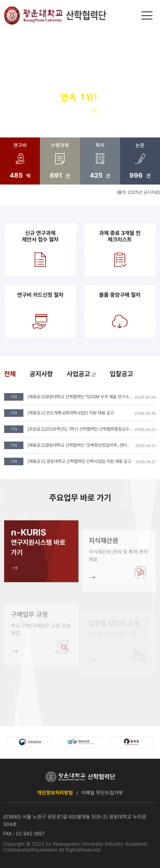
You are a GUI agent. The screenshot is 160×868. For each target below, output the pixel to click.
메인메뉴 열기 (148, 16)
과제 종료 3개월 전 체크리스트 (120, 249)
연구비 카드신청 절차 (40, 311)
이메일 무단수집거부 (102, 793)
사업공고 (81, 374)
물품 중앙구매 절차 (120, 311)
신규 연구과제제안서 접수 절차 (40, 249)
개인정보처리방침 (55, 793)
